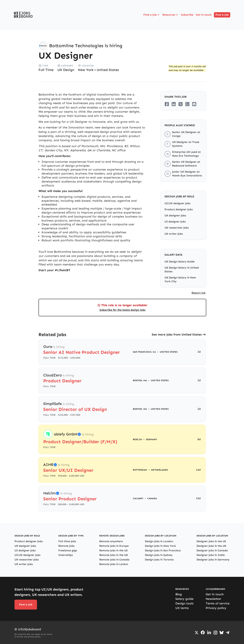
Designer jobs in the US (211, 541)
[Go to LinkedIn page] (209, 633)
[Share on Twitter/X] (181, 104)
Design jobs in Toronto (159, 560)
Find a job (152, 15)
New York (86, 70)
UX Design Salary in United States (182, 270)
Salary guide (184, 599)
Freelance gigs (68, 550)
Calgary (138, 498)
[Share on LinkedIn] (174, 104)
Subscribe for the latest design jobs (122, 310)
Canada (152, 498)
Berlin (137, 439)
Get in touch (204, 15)
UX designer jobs (175, 216)
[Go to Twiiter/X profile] (197, 633)
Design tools (184, 603)
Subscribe (187, 15)
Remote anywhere (111, 541)
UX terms (182, 608)
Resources (171, 15)
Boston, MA (140, 380)
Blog (179, 594)
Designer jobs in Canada (212, 550)
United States (108, 70)
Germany (151, 439)
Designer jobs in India (211, 555)
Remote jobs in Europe (114, 546)
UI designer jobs (175, 222)
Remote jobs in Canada (114, 560)
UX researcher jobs (177, 228)
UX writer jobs (174, 234)
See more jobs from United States (177, 334)
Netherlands (159, 470)
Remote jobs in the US (113, 550)
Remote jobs (66, 546)
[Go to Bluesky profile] (222, 633)
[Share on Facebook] (167, 104)
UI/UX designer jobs (177, 203)
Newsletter (213, 599)
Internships (66, 555)
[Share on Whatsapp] (187, 104)
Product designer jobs (179, 209)
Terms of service (218, 603)
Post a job (222, 15)
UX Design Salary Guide (180, 262)
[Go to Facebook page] (203, 632)
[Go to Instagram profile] (215, 633)
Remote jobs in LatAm (114, 564)
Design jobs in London (159, 541)
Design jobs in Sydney (159, 555)
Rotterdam (140, 470)
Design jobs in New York (160, 546)
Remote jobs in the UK (114, 555)
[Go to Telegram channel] (228, 633)
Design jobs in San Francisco (163, 550)
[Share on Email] (194, 104)
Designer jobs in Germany (213, 560)
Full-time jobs (67, 541)
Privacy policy (216, 608)
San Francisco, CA (144, 352)
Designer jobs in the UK (211, 546)
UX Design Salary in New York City (180, 279)
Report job (199, 293)
